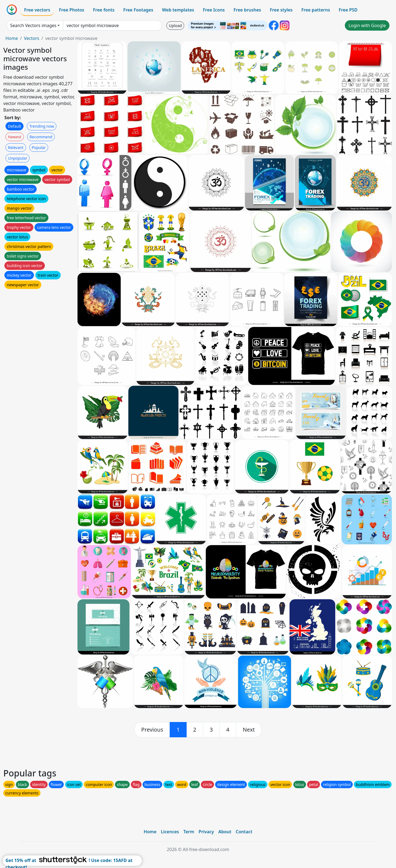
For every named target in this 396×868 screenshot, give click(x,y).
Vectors (31, 38)
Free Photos (71, 10)
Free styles (281, 10)
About (225, 832)
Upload (175, 26)
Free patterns (316, 10)
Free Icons (214, 10)
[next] (249, 730)
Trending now (42, 126)
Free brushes (247, 10)
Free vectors (37, 10)
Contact (244, 832)
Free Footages (138, 10)
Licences (170, 832)
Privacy (206, 832)
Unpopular (18, 158)
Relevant (16, 147)
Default (15, 126)
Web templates (178, 10)
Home (12, 38)
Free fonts (104, 10)
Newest (15, 137)
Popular (39, 147)
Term (189, 832)
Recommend (41, 137)
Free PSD (348, 10)
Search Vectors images (33, 25)
